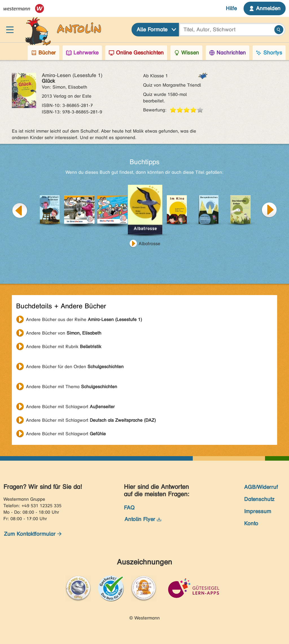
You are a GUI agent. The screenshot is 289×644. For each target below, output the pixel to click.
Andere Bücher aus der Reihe (84, 319)
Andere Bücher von (64, 333)
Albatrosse (149, 244)
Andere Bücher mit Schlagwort (70, 407)
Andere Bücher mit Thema (72, 387)
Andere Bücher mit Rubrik (64, 347)
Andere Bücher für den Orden (75, 367)
